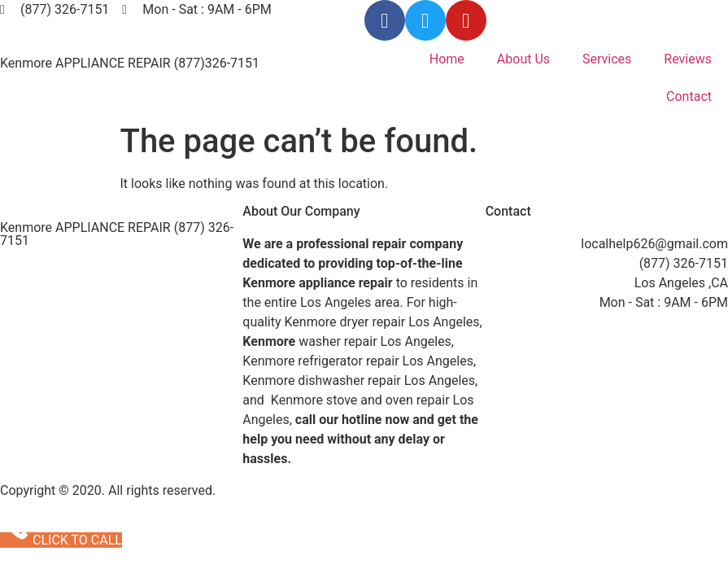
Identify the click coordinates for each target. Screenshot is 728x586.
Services (607, 59)
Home (447, 59)
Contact (689, 96)
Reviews (688, 59)
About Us (523, 59)
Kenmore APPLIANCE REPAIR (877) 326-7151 (117, 234)
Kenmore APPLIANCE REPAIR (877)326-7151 (130, 63)
